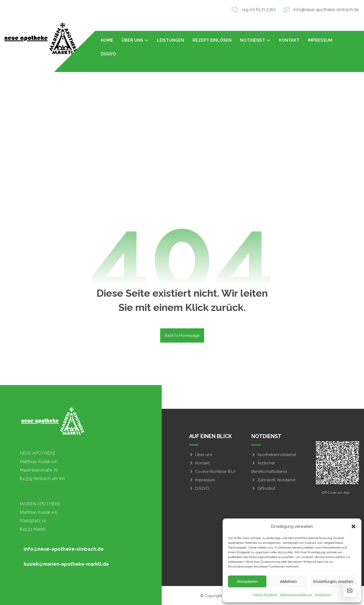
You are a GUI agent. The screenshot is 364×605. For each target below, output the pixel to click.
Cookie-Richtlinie (265, 594)
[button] (353, 526)
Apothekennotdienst (274, 455)
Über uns (201, 455)
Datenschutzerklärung (296, 594)
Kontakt (199, 463)
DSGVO (199, 488)
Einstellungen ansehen (333, 581)
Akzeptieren (247, 581)
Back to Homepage (182, 335)
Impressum (323, 594)
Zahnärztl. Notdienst (273, 480)
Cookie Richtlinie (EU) (212, 472)
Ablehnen (288, 581)
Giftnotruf (263, 488)
